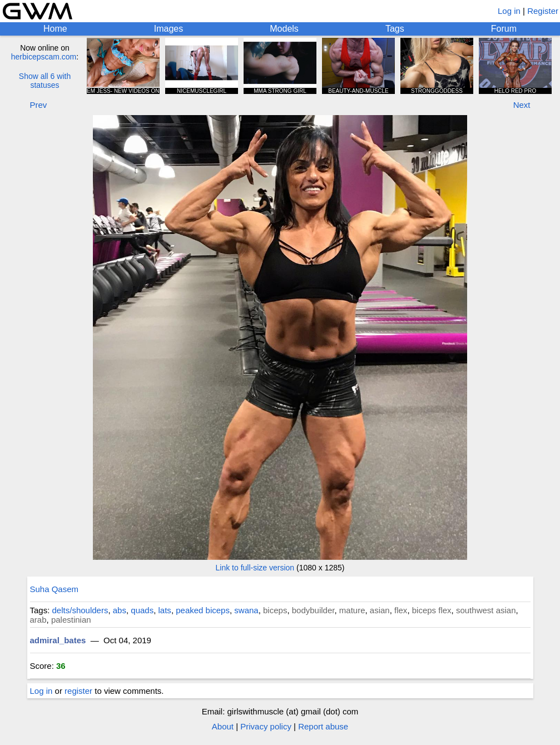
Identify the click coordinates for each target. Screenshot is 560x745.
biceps (275, 610)
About (223, 726)
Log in (509, 11)
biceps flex (432, 610)
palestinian (71, 620)
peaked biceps (203, 610)
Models (284, 29)
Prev (39, 105)
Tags (395, 29)
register (78, 691)
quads (142, 610)
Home (55, 29)
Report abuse (323, 726)
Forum (504, 29)
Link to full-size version (255, 568)
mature (352, 610)
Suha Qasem (54, 589)
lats (165, 610)
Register (543, 11)
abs (120, 610)
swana (246, 610)
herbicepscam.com (44, 57)
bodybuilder (313, 610)
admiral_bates (58, 640)
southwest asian (486, 610)
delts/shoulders (80, 610)
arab (38, 620)
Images (169, 29)
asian (380, 610)
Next (522, 105)
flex (401, 610)
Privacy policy (266, 726)
